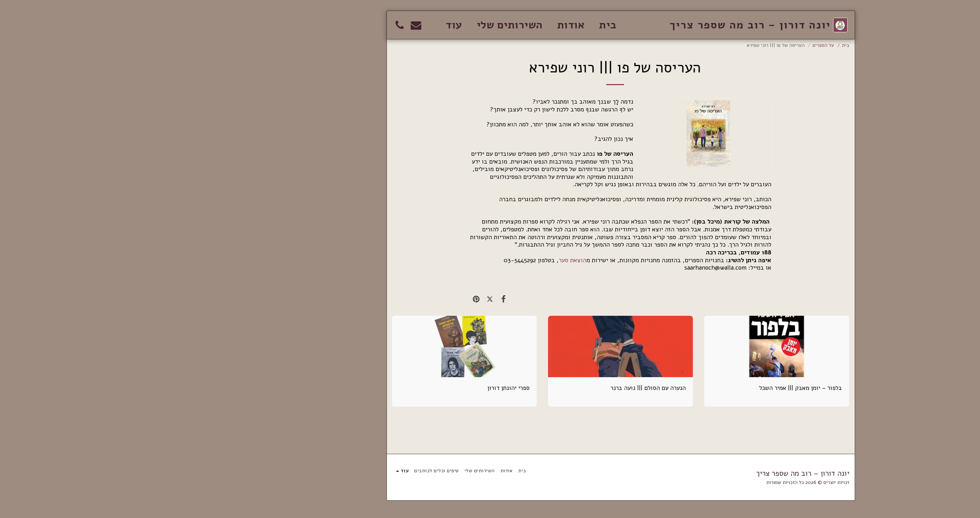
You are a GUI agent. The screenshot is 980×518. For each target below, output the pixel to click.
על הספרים (693, 45)
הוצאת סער (442, 260)
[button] (285, 25)
